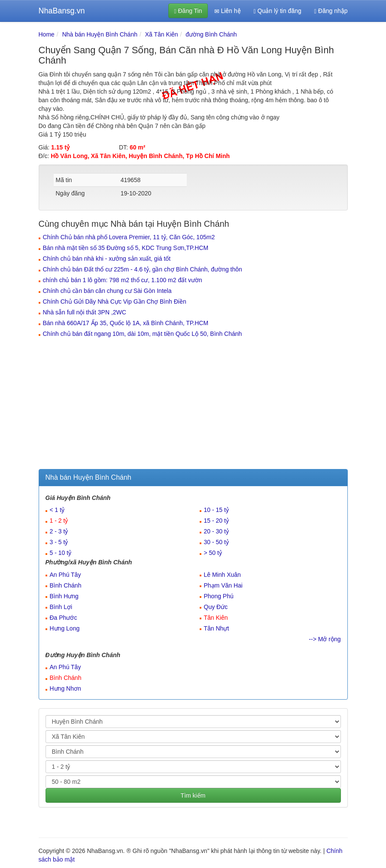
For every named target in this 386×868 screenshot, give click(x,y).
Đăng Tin (188, 11)
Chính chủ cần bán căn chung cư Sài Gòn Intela (107, 291)
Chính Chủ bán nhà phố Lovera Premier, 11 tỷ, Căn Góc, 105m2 (129, 237)
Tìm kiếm (193, 795)
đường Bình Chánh (211, 34)
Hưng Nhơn (65, 688)
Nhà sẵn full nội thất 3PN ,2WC (85, 312)
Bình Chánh (66, 585)
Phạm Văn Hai (223, 585)
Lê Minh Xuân (222, 575)
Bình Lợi (61, 607)
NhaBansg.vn (62, 11)
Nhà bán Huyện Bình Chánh (100, 34)
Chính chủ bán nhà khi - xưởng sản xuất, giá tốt (107, 259)
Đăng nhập (331, 11)
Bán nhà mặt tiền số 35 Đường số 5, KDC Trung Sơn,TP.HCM (126, 248)
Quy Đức (216, 607)
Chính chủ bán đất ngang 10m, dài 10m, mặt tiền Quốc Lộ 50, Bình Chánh (143, 334)
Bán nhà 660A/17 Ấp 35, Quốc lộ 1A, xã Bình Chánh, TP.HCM (126, 323)
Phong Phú (219, 596)
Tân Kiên (216, 618)
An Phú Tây (65, 575)
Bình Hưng (64, 596)
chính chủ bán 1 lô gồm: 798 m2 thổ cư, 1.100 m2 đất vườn (123, 280)
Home (47, 34)
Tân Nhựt (217, 628)
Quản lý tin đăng (278, 11)
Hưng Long (65, 628)
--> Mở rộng (325, 639)
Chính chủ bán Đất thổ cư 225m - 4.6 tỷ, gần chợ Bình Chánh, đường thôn (143, 269)
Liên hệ (228, 11)
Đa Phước (64, 618)
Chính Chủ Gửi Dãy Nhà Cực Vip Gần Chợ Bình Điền (115, 302)
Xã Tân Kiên (162, 34)
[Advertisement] (193, 405)
